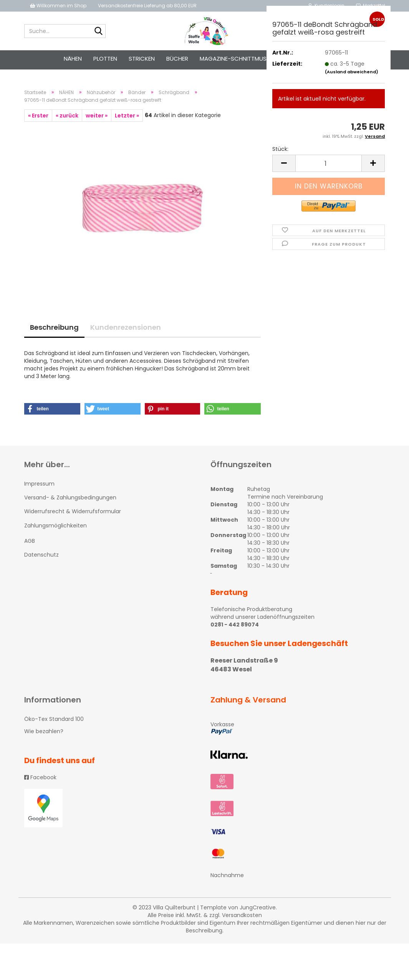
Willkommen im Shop (58, 6)
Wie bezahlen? (44, 731)
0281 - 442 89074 (235, 625)
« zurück (67, 116)
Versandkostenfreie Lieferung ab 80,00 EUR (147, 6)
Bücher (177, 59)
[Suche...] (98, 31)
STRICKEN (142, 59)
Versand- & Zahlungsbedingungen (70, 497)
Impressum (39, 484)
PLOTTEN (105, 59)
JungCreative (258, 907)
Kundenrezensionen (126, 327)
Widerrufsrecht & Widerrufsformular (73, 511)
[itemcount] (329, 163)
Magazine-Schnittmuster (238, 59)
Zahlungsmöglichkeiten (55, 526)
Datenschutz (41, 555)
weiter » (97, 116)
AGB (30, 541)
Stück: (280, 149)
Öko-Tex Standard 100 (54, 719)
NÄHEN (73, 59)
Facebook (40, 777)
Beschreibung (54, 327)
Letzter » (127, 116)
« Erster (38, 116)
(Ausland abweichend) (352, 72)
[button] (52, 409)
